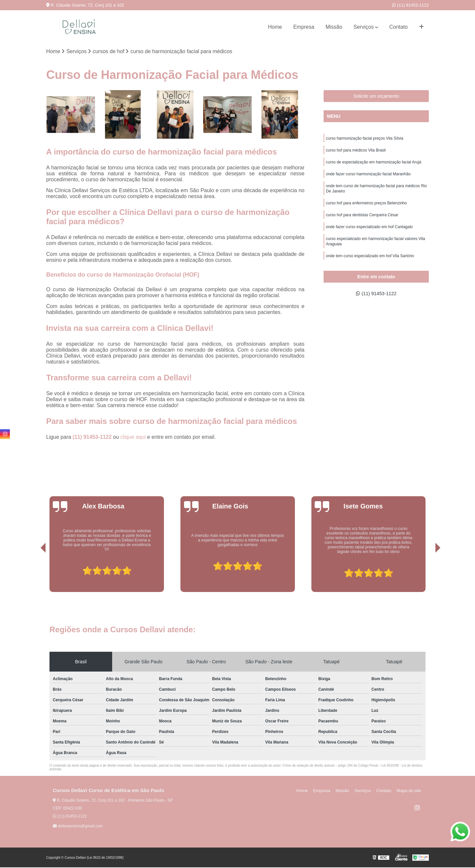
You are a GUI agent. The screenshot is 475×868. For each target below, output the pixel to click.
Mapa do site (410, 791)
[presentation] (34, 574)
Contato (398, 27)
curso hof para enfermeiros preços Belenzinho (366, 208)
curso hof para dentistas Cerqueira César (362, 220)
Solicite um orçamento (376, 96)
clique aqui (133, 438)
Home (275, 27)
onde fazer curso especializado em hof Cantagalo (369, 233)
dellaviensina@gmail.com (78, 827)
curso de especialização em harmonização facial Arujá (374, 164)
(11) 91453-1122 (411, 5)
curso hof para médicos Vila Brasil (356, 152)
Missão (334, 27)
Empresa (304, 27)
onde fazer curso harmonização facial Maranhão (368, 177)
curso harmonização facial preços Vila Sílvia (365, 139)
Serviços (364, 27)
